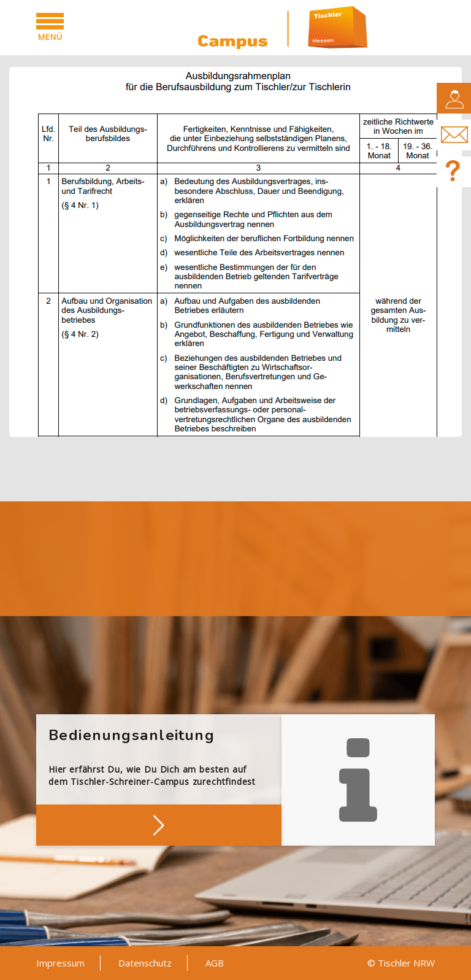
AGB (215, 963)
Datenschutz (145, 963)
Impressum (60, 963)
